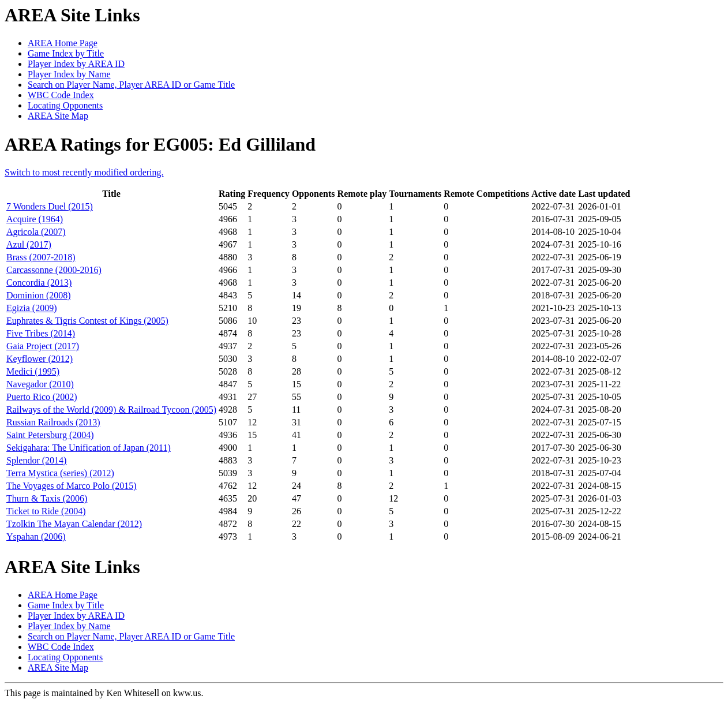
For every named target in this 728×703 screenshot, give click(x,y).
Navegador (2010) (40, 384)
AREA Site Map (58, 116)
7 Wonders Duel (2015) (50, 206)
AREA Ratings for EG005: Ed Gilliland (160, 144)
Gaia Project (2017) (43, 346)
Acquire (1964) (35, 219)
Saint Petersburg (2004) (50, 435)
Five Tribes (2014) (41, 333)
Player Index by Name (69, 74)
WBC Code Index (61, 95)
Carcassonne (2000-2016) (54, 270)
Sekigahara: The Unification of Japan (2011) (89, 448)
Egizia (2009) (32, 308)
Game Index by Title (66, 53)
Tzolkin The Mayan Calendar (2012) (74, 524)
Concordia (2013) (39, 283)
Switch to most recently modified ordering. (84, 172)
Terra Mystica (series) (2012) (60, 473)
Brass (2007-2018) (41, 257)
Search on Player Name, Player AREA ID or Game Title (131, 85)
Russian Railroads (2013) (53, 422)
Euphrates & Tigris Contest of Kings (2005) (87, 321)
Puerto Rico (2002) (42, 397)
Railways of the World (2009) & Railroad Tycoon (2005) (111, 410)
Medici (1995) (33, 371)
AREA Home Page (63, 43)
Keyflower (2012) (40, 359)
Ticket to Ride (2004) (46, 511)
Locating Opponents (65, 105)
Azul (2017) (29, 244)
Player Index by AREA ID (76, 64)
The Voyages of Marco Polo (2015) (72, 486)
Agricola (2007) (36, 232)
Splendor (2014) (36, 460)
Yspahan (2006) (36, 536)
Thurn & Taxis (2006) (47, 498)
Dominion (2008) (39, 295)
